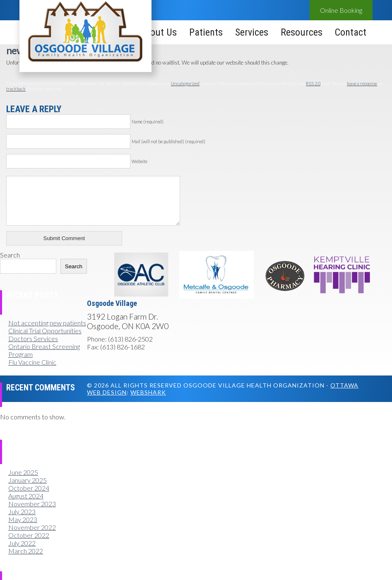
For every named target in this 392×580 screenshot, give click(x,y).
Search (10, 255)
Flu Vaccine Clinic (32, 362)
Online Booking (341, 10)
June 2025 (23, 472)
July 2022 (22, 543)
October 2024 (29, 488)
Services (252, 32)
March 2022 (26, 551)
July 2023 (22, 511)
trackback (16, 89)
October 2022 (29, 535)
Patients (206, 32)
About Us (158, 32)
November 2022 (32, 527)
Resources (302, 32)
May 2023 (23, 519)
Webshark (148, 392)
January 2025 (28, 480)
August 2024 (26, 496)
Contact (351, 32)
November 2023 (32, 504)
